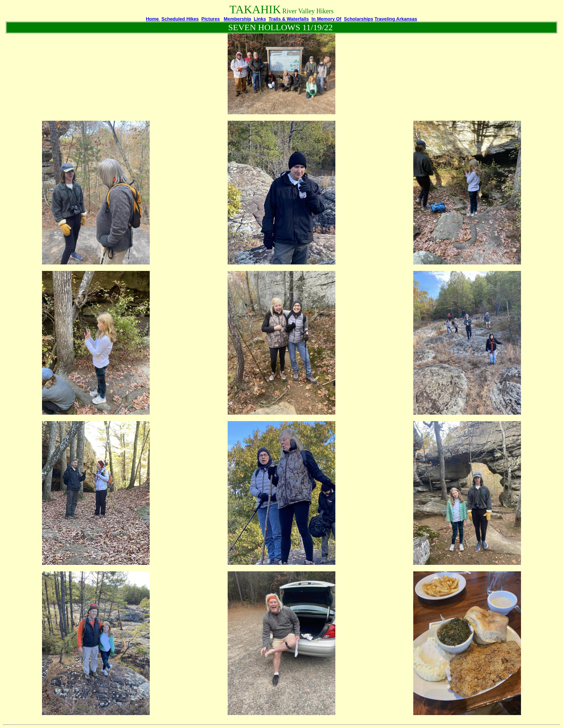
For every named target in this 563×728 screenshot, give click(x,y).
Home (153, 19)
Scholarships (359, 19)
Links (260, 19)
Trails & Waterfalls (289, 19)
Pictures (211, 19)
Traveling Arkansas (396, 19)
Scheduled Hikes (180, 19)
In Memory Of (326, 19)
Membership (238, 19)
